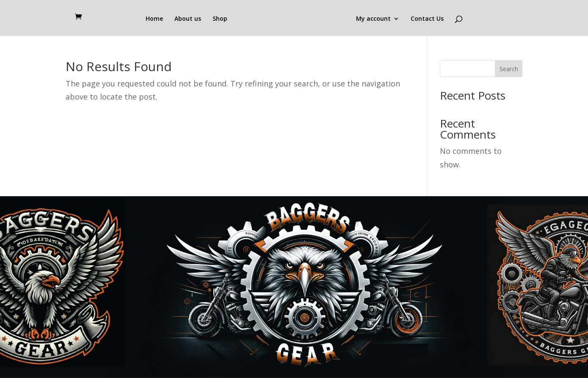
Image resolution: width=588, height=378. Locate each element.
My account (373, 19)
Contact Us (427, 19)
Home (154, 19)
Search (509, 69)
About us (188, 19)
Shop (220, 19)
